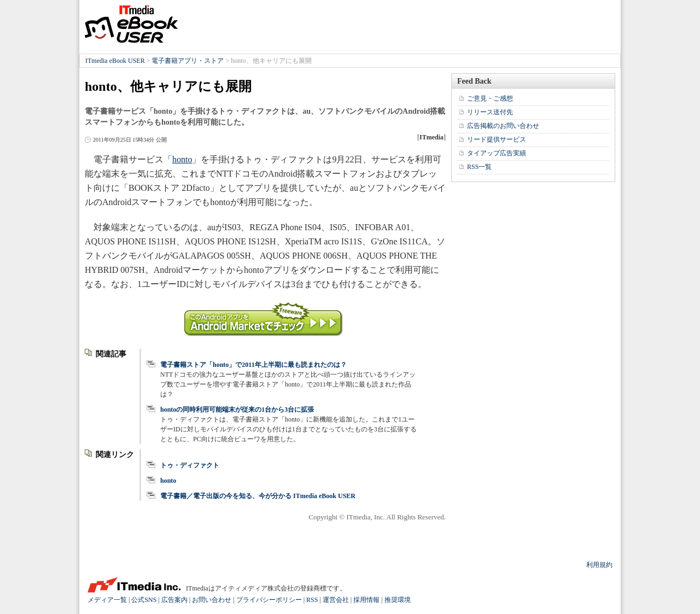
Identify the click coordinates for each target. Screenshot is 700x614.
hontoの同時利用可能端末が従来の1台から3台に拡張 (237, 410)
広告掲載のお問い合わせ (503, 126)
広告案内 (174, 600)
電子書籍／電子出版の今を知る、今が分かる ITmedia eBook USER (258, 496)
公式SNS (144, 600)
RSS (312, 600)
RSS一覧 (479, 167)
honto (182, 159)
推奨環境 (398, 600)
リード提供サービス (497, 139)
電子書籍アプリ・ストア (188, 61)
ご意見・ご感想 (490, 98)
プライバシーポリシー (269, 600)
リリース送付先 (490, 112)
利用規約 (599, 565)
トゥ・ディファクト (190, 465)
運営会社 (336, 600)
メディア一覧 (107, 600)
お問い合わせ (212, 600)
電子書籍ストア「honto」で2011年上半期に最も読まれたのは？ (253, 365)
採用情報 (366, 600)
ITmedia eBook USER (131, 24)
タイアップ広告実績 (497, 153)
